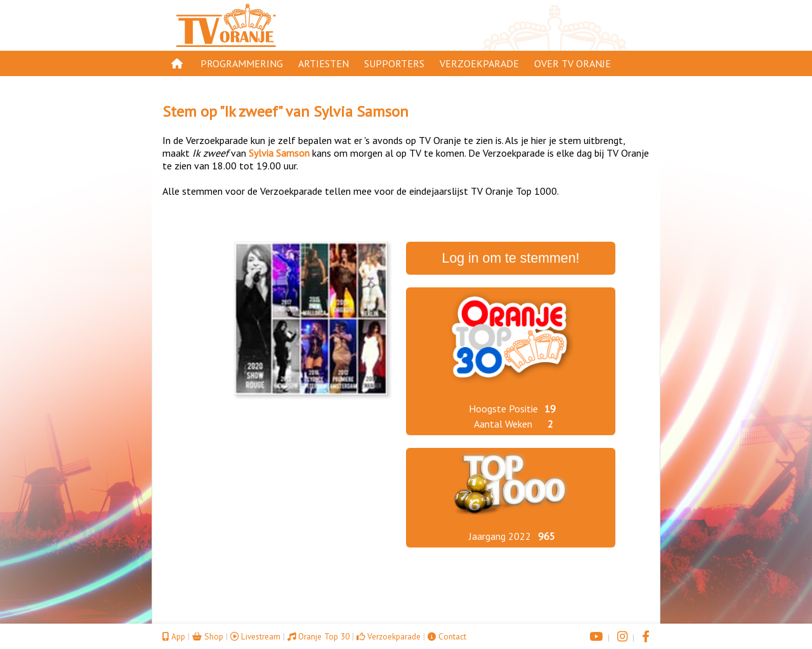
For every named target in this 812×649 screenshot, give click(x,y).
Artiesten (324, 63)
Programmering (242, 63)
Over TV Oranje (573, 63)
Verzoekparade (479, 63)
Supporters (394, 63)
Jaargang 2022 (500, 536)
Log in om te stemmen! (511, 258)
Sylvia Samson (361, 111)
